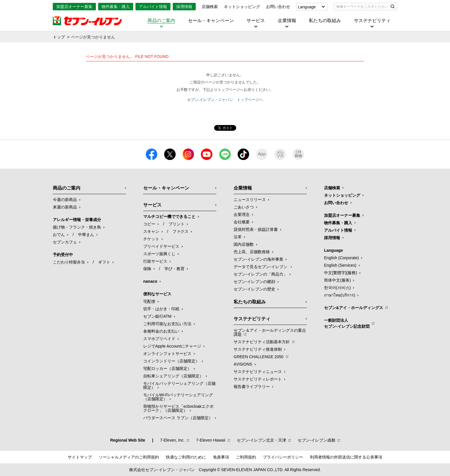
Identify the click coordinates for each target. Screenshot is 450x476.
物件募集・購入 (116, 7)
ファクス (181, 231)
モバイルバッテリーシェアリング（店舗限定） (179, 385)
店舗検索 (210, 7)
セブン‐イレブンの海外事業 (258, 259)
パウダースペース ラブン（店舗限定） (178, 418)
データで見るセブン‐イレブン (261, 267)
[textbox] (361, 7)
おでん (59, 235)
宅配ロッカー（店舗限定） (167, 368)
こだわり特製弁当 (69, 262)
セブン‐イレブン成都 (316, 440)
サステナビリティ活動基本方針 (262, 342)
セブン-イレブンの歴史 (254, 289)
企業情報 (287, 21)
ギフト (104, 262)
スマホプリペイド (159, 339)
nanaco (150, 281)
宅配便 (149, 301)
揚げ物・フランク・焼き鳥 (77, 227)
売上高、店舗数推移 (252, 252)
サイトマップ (80, 457)
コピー (149, 224)
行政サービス (155, 261)
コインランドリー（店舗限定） (171, 361)
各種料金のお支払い (161, 331)
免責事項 (221, 457)
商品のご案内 (161, 21)
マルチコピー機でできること (169, 216)
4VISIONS (243, 364)
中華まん (86, 235)
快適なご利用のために (186, 457)
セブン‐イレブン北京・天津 (262, 440)
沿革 (238, 237)
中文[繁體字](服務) (341, 273)
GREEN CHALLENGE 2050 (259, 357)
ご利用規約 (246, 457)
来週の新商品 (65, 207)
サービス (256, 21)
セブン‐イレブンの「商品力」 (260, 274)
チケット (151, 239)
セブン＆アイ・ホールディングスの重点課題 (270, 332)
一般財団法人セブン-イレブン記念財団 (347, 323)
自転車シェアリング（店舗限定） (173, 376)
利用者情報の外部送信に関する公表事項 (346, 457)
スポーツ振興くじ (159, 254)
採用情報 (184, 7)
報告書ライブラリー (252, 387)
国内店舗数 (244, 244)
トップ (59, 37)
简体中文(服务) (337, 280)
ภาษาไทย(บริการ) (340, 295)
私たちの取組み (325, 21)
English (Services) (340, 265)
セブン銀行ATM (157, 316)
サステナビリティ (372, 21)
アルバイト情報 (153, 7)
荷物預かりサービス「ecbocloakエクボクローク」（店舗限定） (178, 408)
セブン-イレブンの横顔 (254, 282)
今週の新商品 (65, 200)
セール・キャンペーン (211, 21)
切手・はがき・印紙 (161, 309)
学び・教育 (174, 269)
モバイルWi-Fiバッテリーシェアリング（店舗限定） (178, 397)
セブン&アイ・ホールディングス (354, 308)
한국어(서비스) (337, 288)
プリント (176, 224)
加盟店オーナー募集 (74, 7)
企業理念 (242, 214)
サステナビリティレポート (258, 379)
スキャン (151, 231)
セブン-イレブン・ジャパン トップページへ (225, 100)
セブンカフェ (65, 242)
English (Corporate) (341, 258)
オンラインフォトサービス (167, 354)
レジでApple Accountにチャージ (172, 346)
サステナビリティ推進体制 (258, 349)
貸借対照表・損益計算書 (256, 229)
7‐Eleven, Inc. (172, 440)
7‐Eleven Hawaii (211, 440)
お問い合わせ (278, 7)
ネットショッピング (242, 7)
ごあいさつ (244, 207)
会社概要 (242, 222)
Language (307, 7)
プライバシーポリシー (283, 457)
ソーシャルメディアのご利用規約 (129, 457)
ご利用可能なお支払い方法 (167, 324)
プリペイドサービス (161, 246)
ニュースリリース (250, 200)
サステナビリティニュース (258, 372)
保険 (147, 269)
